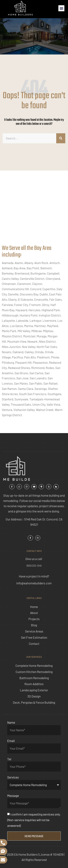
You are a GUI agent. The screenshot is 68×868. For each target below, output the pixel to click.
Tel (9, 759)
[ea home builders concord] (34, 211)
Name (11, 722)
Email (11, 741)
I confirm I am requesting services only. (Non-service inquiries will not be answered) (34, 820)
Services (13, 777)
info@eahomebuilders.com (34, 583)
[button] (61, 8)
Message (13, 796)
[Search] (61, 138)
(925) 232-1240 (34, 566)
